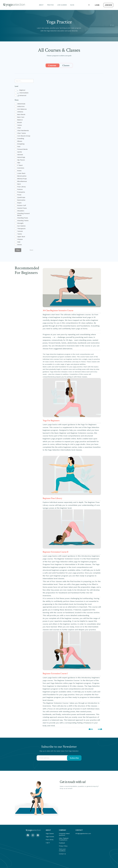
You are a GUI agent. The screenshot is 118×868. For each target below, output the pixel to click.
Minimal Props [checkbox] (22, 179)
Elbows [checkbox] (20, 141)
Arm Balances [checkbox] (22, 109)
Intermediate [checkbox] (23, 93)
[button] (89, 5)
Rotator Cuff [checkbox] (22, 205)
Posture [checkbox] (20, 189)
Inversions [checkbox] (21, 168)
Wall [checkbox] (19, 242)
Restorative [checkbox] (21, 200)
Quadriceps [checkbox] (21, 197)
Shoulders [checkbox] (21, 211)
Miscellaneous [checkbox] (22, 181)
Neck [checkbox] (19, 184)
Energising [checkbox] (21, 144)
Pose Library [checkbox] (22, 187)
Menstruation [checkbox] (22, 176)
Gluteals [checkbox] (20, 155)
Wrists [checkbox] (20, 245)
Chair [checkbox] (19, 128)
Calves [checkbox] (20, 125)
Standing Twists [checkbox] (23, 221)
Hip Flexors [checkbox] (21, 160)
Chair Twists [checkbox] (22, 133)
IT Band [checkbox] (20, 165)
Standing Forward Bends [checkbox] (23, 214)
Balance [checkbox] (20, 120)
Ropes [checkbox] (19, 203)
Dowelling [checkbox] (21, 139)
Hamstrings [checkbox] (21, 157)
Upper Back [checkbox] (21, 237)
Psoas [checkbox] (19, 195)
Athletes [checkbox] (20, 112)
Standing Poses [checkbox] (23, 218)
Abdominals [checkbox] (21, 104)
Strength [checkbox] (20, 223)
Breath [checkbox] (20, 123)
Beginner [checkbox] (21, 90)
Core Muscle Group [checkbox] (24, 136)
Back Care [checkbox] (21, 117)
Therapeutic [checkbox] (21, 229)
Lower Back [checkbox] (21, 173)
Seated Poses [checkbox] (22, 208)
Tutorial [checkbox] (20, 231)
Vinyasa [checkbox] (20, 239)
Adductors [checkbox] (21, 106)
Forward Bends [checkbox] (22, 149)
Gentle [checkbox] (20, 152)
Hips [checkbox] (19, 163)
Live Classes (62, 5)
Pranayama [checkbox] (21, 192)
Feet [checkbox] (19, 147)
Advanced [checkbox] (22, 96)
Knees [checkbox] (19, 171)
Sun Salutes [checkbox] (21, 226)
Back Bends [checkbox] (21, 114)
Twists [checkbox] (20, 234)
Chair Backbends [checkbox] (23, 131)
